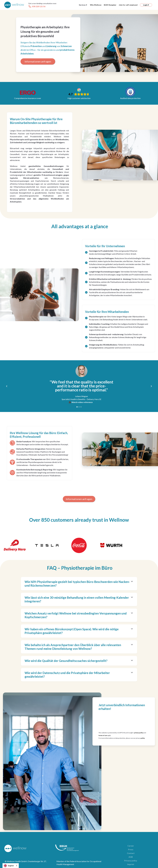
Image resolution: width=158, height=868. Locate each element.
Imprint (131, 864)
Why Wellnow (96, 5)
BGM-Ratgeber (110, 5)
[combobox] (11, 866)
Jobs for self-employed (128, 5)
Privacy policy (131, 861)
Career (131, 846)
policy (143, 738)
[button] (83, 5)
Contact (131, 853)
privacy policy (139, 733)
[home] (14, 5)
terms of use (103, 735)
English (9, 866)
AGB (131, 857)
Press (131, 849)
